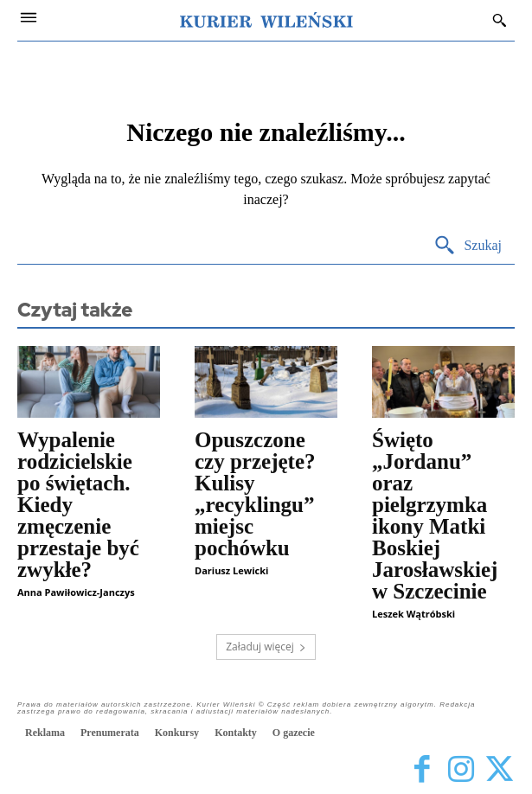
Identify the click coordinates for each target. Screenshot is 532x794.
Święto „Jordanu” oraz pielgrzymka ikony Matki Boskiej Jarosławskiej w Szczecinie (435, 515)
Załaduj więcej (266, 647)
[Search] (468, 246)
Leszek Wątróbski (413, 614)
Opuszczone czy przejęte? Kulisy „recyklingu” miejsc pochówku (255, 494)
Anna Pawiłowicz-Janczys (76, 592)
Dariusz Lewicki (231, 570)
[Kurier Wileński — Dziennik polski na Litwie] (266, 20)
